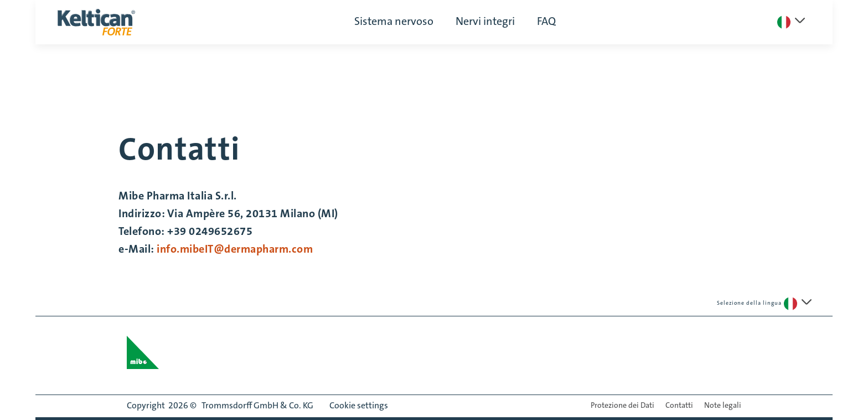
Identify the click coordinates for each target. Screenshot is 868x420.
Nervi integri (485, 22)
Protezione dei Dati (622, 406)
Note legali (723, 406)
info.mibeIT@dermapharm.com (236, 249)
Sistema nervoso (394, 22)
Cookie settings (359, 406)
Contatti (679, 406)
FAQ (546, 22)
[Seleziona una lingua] (791, 22)
